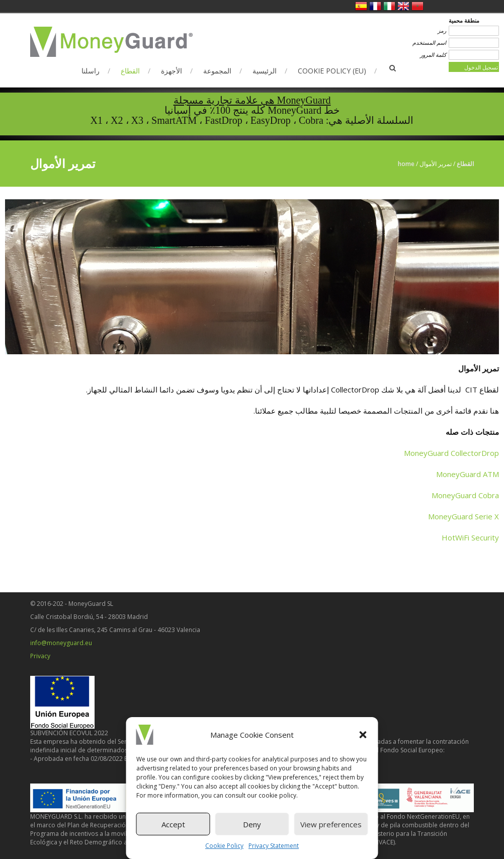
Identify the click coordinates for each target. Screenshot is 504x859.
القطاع (130, 71)
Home (406, 164)
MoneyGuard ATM (468, 474)
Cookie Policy (224, 846)
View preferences (331, 824)
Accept (173, 824)
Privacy (40, 656)
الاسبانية (361, 6)
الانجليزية (403, 6)
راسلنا (91, 71)
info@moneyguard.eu (61, 643)
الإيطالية (389, 6)
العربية (417, 6)
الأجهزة (172, 71)
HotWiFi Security (470, 537)
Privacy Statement (274, 846)
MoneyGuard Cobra (465, 495)
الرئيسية (265, 71)
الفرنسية (375, 6)
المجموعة (217, 71)
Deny (252, 824)
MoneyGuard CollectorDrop (451, 453)
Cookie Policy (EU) (332, 71)
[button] (363, 735)
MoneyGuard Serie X (464, 516)
